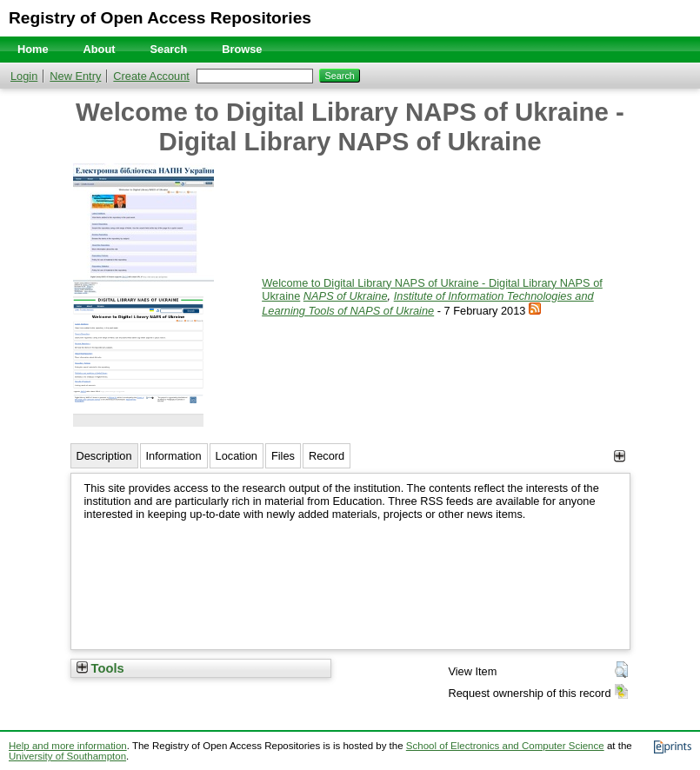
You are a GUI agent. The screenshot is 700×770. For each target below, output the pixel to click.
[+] (620, 456)
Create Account (151, 76)
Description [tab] (104, 456)
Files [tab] (283, 456)
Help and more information (68, 746)
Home (33, 49)
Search (169, 49)
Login (24, 76)
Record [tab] (327, 456)
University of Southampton (67, 756)
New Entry (75, 76)
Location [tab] (237, 456)
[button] (621, 670)
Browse (242, 49)
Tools (100, 668)
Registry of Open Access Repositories (160, 18)
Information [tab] (174, 456)
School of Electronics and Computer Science (505, 746)
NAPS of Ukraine (346, 296)
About (100, 49)
